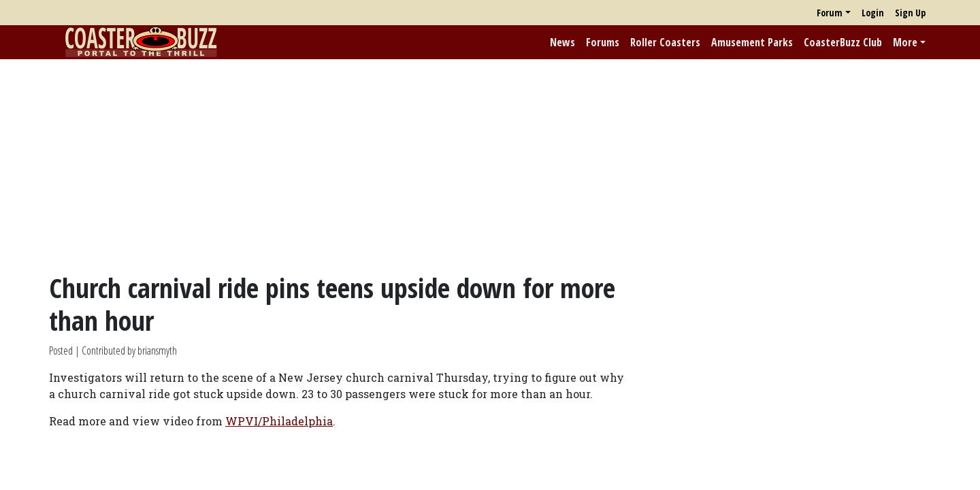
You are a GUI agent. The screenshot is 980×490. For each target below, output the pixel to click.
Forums (603, 42)
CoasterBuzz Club (843, 42)
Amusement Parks (752, 42)
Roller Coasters (665, 42)
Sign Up (910, 13)
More (905, 42)
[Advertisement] (490, 165)
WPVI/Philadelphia (279, 421)
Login (873, 13)
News (562, 42)
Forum (830, 13)
